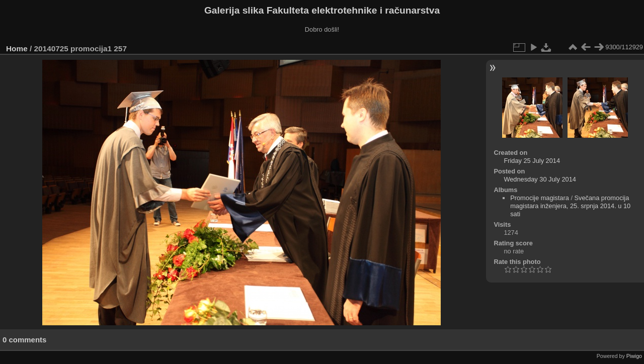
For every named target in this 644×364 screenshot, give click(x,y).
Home (17, 49)
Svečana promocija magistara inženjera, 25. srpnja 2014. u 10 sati (570, 206)
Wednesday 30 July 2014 (540, 179)
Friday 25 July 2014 (532, 161)
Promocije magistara (540, 198)
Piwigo (634, 356)
